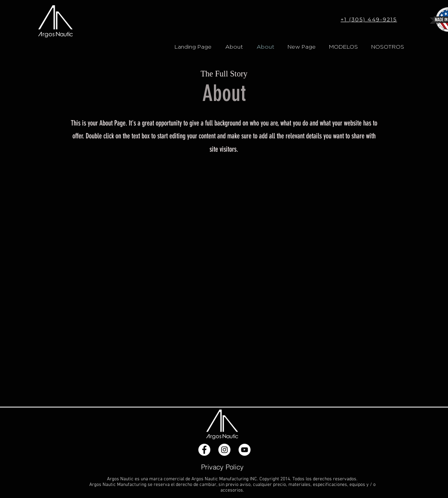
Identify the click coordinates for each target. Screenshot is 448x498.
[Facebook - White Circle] (204, 450)
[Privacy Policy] (222, 467)
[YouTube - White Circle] (245, 450)
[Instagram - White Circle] (224, 450)
